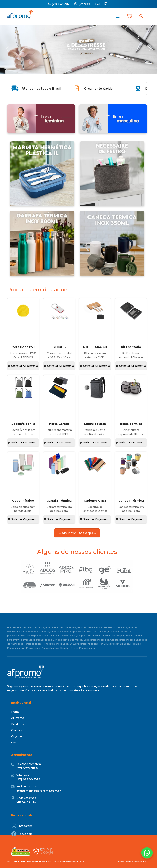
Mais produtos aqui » (77, 533)
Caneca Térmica (131, 501)
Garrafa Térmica (59, 501)
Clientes (17, 730)
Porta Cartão (59, 424)
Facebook (25, 834)
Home (15, 712)
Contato (17, 742)
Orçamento (19, 736)
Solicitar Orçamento (23, 366)
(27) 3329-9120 (60, 4)
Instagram (25, 826)
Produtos (18, 724)
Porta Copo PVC (23, 347)
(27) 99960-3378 (90, 4)
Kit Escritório (131, 347)
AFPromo (18, 718)
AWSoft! (142, 862)
